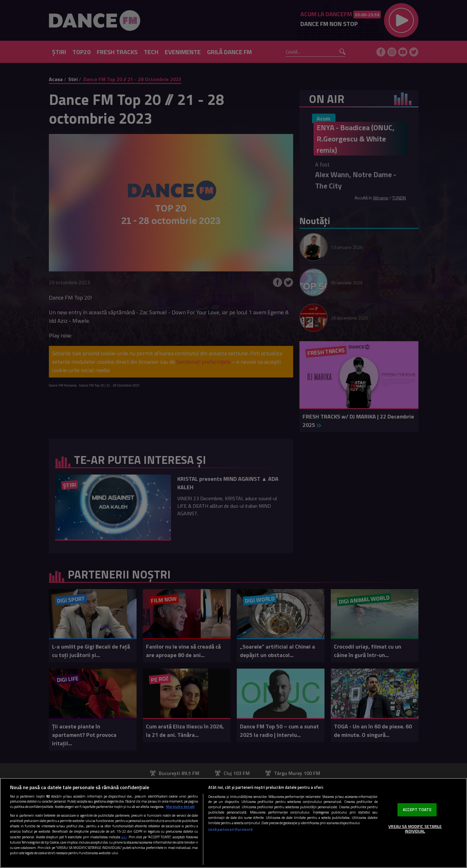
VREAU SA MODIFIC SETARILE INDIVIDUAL (415, 829)
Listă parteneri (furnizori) (230, 829)
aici (124, 837)
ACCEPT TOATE (417, 809)
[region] (233, 823)
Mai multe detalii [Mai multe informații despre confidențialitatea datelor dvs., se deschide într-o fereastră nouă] (180, 806)
